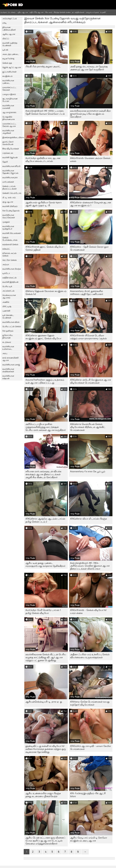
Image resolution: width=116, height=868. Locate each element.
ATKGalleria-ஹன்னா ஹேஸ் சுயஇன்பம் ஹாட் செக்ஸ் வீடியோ (43, 337)
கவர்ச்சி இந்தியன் (10, 282)
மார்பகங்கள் (8, 182)
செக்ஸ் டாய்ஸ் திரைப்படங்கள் (9, 188)
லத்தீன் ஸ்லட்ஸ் (9, 278)
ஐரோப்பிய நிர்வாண (8, 337)
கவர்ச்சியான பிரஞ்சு (12, 269)
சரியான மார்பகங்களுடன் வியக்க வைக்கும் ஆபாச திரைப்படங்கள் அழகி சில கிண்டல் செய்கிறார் (43, 474)
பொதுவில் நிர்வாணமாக (9, 118)
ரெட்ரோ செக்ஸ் (10, 260)
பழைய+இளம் (9, 94)
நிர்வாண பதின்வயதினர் (9, 29)
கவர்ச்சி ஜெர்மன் (10, 157)
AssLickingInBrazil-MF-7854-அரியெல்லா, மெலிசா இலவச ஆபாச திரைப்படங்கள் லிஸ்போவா (90, 566)
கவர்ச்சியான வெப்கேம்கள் (9, 216)
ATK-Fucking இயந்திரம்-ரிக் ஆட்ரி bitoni (88, 795)
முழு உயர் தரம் (92, 12)
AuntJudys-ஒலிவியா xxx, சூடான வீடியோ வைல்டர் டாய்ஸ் (43, 160)
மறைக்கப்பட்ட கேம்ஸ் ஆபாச (9, 125)
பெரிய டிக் (7, 286)
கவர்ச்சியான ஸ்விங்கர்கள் (8, 370)
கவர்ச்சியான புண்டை (8, 82)
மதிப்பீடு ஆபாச (36, 12)
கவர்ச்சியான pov (10, 177)
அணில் (6, 302)
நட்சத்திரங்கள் (78, 12)
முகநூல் (6, 222)
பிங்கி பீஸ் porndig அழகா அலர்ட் (43, 67)
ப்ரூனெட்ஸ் (8, 153)
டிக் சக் (5, 50)
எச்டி (5, 23)
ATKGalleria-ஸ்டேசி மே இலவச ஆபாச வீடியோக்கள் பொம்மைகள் (91, 381)
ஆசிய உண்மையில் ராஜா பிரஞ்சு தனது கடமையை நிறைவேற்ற (43, 795)
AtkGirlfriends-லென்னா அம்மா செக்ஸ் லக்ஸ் (90, 160)
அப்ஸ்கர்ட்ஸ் (8, 291)
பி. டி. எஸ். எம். (9, 198)
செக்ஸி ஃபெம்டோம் (12, 193)
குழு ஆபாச (8, 202)
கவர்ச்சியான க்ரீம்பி (11, 166)
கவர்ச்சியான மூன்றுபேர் (8, 228)
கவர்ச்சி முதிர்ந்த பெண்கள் (10, 44)
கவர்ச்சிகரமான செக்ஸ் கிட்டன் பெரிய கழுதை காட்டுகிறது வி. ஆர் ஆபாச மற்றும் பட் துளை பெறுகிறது (46, 657)
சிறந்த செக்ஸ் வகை (62, 12)
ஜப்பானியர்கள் (9, 72)
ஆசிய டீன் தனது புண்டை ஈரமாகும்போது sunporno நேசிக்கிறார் (45, 565)
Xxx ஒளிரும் (8, 331)
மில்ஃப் (6, 39)
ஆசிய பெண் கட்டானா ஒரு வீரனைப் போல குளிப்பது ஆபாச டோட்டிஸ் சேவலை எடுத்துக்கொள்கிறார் (45, 841)
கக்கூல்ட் (6, 249)
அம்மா (6, 265)
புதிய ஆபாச (23, 12)
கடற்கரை (7, 342)
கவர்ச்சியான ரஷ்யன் (8, 377)
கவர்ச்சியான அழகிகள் (8, 132)
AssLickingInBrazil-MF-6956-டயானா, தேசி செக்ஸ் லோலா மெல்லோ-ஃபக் (45, 112)
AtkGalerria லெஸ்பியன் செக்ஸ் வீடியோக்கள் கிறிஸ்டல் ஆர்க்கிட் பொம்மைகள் (88, 427)
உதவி (103, 12)
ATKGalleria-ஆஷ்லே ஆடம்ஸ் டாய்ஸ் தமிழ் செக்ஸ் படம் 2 (45, 520)
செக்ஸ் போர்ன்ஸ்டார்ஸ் (10, 239)
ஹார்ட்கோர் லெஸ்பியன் (8, 143)
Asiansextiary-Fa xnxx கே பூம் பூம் (88, 471)
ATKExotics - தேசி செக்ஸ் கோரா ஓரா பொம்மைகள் (89, 248)
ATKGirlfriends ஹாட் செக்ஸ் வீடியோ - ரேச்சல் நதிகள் (45, 248)
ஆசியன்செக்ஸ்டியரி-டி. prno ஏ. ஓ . (44, 702)
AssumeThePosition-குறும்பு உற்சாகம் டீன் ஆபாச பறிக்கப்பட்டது (45, 381)
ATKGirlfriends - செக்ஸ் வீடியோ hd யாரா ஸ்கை (88, 612)
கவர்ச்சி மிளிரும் (10, 206)
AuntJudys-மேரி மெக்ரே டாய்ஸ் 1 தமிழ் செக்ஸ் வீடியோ (43, 612)
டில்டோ (6, 273)
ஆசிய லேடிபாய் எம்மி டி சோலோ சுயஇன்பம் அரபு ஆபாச (89, 839)
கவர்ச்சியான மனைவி (8, 107)
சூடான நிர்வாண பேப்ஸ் (10, 100)
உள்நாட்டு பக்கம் (8, 12)
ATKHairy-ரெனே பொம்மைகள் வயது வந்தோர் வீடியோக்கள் (90, 703)
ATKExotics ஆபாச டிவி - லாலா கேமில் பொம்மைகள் (91, 748)
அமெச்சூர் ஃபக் (10, 19)
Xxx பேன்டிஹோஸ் (11, 211)
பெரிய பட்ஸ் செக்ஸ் (12, 326)
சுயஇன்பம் (7, 76)
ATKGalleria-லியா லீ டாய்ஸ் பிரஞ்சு (89, 519)
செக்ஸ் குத (7, 63)
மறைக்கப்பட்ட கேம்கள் (9, 89)
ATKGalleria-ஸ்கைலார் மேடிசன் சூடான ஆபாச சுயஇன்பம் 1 (91, 204)
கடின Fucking (8, 59)
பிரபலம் (49, 12)
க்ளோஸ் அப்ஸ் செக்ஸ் (9, 254)
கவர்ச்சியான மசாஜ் (11, 365)
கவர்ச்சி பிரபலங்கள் (12, 233)
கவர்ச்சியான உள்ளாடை (8, 348)
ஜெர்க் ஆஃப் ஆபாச (12, 67)
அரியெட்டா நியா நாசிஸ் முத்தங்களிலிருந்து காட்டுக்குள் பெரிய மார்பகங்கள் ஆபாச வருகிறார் (46, 427)
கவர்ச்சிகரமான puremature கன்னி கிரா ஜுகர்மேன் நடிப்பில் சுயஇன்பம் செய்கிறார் (90, 114)
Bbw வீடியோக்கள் (11, 149)
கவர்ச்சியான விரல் (11, 322)
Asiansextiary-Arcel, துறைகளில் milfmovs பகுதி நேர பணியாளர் (87, 293)
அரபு (5, 353)
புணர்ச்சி (6, 311)
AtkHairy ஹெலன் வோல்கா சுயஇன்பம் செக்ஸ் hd (46, 293)
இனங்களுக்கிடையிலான (12, 137)
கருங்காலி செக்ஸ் (10, 244)
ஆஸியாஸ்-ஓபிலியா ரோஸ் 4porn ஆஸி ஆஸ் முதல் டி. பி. (44, 204)
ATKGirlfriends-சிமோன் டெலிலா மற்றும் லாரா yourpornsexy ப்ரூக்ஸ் (88, 337)
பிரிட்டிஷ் (7, 306)
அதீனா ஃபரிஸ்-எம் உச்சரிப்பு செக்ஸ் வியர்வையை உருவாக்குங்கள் (90, 656)
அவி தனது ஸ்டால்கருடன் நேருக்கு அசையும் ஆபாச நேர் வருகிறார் (89, 68)
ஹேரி (5, 162)
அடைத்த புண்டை (11, 54)
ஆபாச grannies (9, 112)
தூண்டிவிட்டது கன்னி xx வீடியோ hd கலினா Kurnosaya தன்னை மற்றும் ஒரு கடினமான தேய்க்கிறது (46, 749)
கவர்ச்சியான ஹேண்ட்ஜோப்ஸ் (10, 172)
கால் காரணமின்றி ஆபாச (10, 359)
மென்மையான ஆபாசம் (9, 296)
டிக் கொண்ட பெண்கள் (8, 316)
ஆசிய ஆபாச (9, 34)
